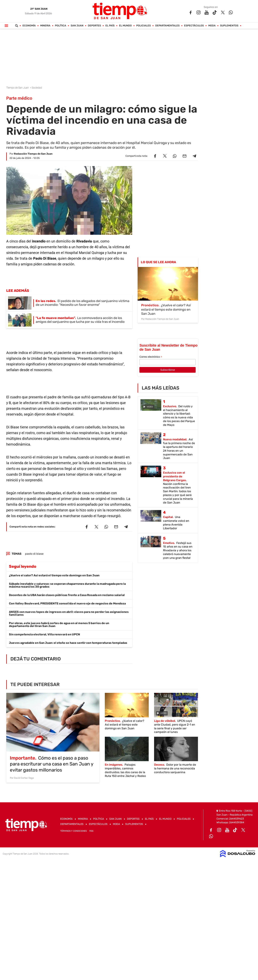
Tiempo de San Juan (18, 88)
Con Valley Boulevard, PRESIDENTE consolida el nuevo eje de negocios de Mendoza (67, 603)
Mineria (45, 26)
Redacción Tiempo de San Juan (33, 154)
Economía (29, 26)
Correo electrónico (151, 357)
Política (61, 26)
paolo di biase (34, 554)
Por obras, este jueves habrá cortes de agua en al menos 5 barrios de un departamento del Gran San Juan (59, 625)
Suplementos (229, 26)
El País (110, 26)
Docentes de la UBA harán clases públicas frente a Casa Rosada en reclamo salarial (67, 595)
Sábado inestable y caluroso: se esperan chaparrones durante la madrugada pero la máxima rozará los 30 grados (67, 585)
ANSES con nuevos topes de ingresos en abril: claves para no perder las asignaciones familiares (69, 613)
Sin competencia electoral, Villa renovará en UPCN (45, 634)
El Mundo (126, 26)
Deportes (95, 26)
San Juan (77, 26)
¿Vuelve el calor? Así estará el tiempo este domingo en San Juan (54, 575)
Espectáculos (194, 26)
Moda (212, 26)
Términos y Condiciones (73, 831)
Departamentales (168, 26)
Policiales (144, 26)
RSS (91, 831)
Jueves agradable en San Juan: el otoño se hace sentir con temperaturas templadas (68, 643)
